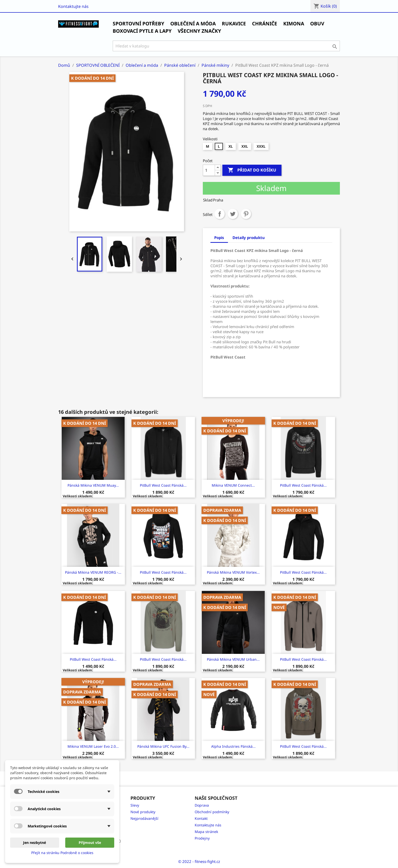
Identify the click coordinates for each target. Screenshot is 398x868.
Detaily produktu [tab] (249, 237)
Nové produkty (143, 812)
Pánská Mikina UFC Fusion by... (163, 746)
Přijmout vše (90, 843)
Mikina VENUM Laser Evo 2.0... (93, 746)
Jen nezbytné (35, 843)
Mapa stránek (206, 832)
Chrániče (265, 24)
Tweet (233, 214)
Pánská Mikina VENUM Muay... (93, 485)
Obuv (317, 24)
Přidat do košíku (252, 170)
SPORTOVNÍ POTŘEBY (138, 24)
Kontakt (201, 818)
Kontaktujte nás (73, 6)
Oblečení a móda (193, 24)
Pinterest (246, 214)
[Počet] (209, 170)
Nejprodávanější (144, 818)
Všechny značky (199, 31)
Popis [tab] (219, 237)
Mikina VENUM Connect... (233, 485)
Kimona (294, 24)
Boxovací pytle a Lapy (142, 31)
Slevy (135, 805)
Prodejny (202, 838)
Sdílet (220, 214)
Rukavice (234, 24)
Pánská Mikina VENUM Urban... (233, 659)
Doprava (202, 805)
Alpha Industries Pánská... (233, 746)
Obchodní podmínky (212, 812)
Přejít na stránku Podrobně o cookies (62, 853)
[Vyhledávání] (226, 46)
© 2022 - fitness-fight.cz (199, 861)
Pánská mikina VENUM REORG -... (93, 572)
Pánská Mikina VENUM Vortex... (233, 572)
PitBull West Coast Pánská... (163, 485)
